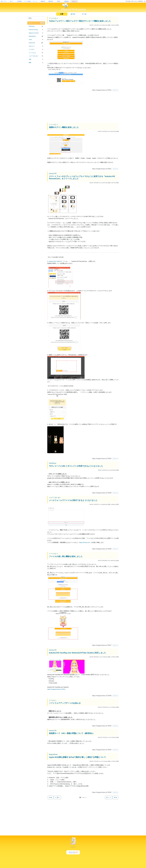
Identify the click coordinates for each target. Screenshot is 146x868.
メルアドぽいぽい (55, 498)
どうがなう (53, 700)
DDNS (59, 1)
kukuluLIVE (53, 173)
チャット (35, 1)
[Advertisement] (36, 95)
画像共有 (43, 1)
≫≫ (115, 797)
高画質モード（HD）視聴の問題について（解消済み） (72, 733)
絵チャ (12, 1)
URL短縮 (128, 1)
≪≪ (51, 797)
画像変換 (66, 1)
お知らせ (74, 1)
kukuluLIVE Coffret (55, 261)
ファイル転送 (27, 1)
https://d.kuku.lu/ (84, 542)
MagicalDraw (53, 754)
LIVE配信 (19, 1)
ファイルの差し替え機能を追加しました (66, 556)
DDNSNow (53, 463)
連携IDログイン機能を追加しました (64, 127)
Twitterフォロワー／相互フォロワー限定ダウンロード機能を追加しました (80, 21)
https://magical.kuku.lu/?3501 (56, 689)
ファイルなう (53, 18)
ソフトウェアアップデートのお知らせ (65, 703)
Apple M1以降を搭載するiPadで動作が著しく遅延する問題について (77, 757)
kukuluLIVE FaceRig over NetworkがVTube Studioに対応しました (77, 653)
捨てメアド (4, 1)
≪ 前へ (57, 797)
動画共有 (51, 1)
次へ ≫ (109, 797)
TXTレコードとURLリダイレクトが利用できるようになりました (76, 466)
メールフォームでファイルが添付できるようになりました (73, 500)
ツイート (115, 90)
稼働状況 (141, 1)
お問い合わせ (134, 1)
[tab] (36, 23)
